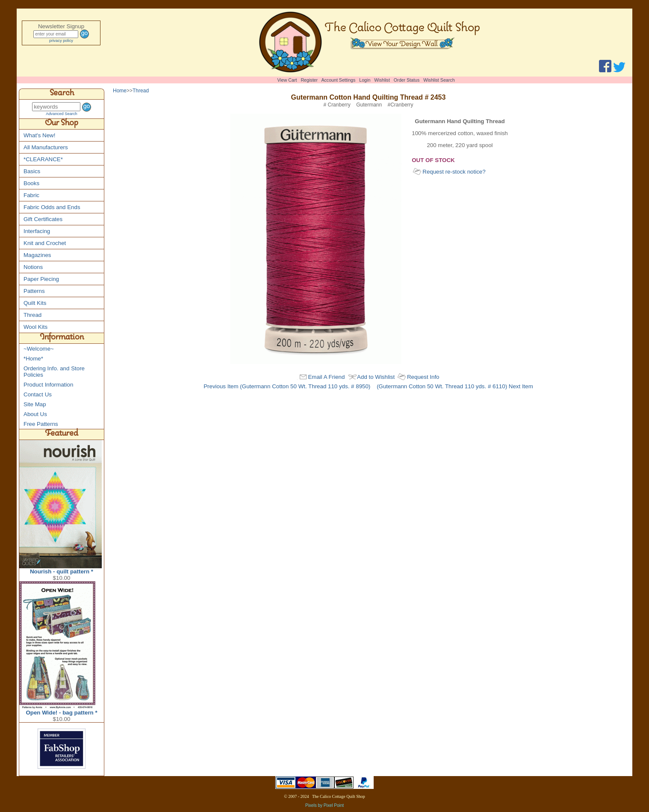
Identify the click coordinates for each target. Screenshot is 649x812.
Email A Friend (326, 377)
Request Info (423, 377)
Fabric (31, 195)
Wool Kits (35, 327)
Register (309, 80)
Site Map (35, 404)
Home (120, 91)
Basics (32, 171)
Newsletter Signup (61, 26)
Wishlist (382, 80)
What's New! (39, 135)
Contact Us (38, 394)
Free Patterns (41, 424)
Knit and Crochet (45, 243)
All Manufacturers (46, 147)
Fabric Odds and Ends (52, 207)
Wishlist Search (439, 80)
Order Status (407, 80)
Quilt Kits (35, 303)
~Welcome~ (39, 349)
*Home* (33, 359)
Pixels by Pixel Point (324, 805)
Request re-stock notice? (454, 172)
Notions (33, 267)
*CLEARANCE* (43, 159)
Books (31, 183)
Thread (32, 315)
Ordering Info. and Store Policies (54, 372)
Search (62, 94)
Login (365, 80)
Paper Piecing (41, 279)
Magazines (37, 255)
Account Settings (338, 80)
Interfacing (37, 231)
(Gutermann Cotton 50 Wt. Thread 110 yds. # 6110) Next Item (455, 386)
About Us (35, 414)
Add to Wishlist (376, 377)
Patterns (34, 291)
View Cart (287, 80)
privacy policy (61, 41)
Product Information (48, 385)
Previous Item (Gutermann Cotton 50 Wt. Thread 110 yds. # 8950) (287, 386)
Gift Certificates (43, 219)
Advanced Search (62, 114)
